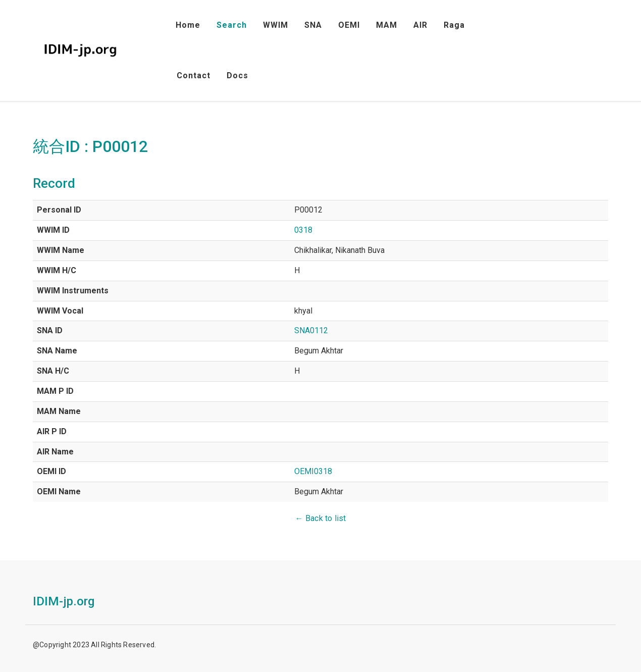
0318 (303, 230)
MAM (387, 25)
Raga (454, 25)
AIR (420, 25)
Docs (237, 75)
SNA (313, 25)
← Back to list (321, 518)
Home (188, 25)
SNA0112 (311, 330)
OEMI (349, 25)
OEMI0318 (313, 471)
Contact (194, 75)
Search (232, 25)
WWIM (276, 25)
